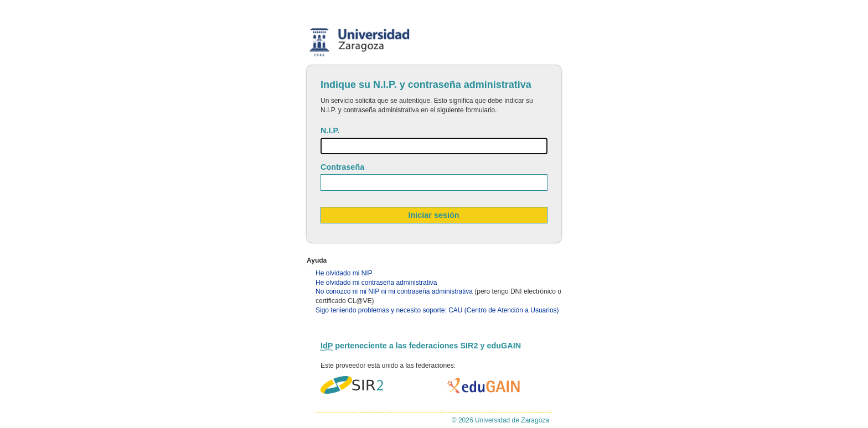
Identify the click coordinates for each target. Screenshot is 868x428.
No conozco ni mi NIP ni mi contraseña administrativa (394, 291)
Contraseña (342, 167)
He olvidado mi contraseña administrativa (376, 283)
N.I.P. (330, 131)
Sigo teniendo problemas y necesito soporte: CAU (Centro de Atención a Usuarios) (437, 310)
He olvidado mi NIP (344, 273)
